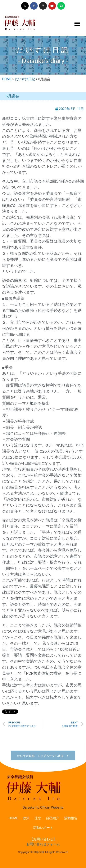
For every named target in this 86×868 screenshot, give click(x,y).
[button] (77, 24)
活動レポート (43, 828)
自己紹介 (53, 818)
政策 (26, 818)
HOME (13, 818)
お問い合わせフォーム (43, 844)
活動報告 (71, 818)
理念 (38, 818)
